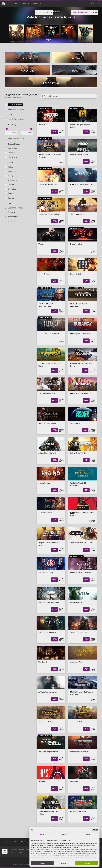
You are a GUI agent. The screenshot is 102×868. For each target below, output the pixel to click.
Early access (12, 157)
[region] (20, 465)
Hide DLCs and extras (16, 119)
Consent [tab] (41, 835)
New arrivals (12, 148)
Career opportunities (28, 842)
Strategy (11, 198)
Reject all (42, 863)
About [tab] (88, 835)
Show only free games (16, 139)
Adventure (12, 171)
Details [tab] (64, 835)
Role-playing (12, 180)
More (26, 4)
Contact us (16, 842)
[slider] (7, 129)
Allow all (87, 863)
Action (10, 167)
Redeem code (6, 842)
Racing (10, 176)
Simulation (12, 189)
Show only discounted (16, 109)
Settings (64, 863)
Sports (10, 194)
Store (15, 4)
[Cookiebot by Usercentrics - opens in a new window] (91, 830)
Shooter (11, 185)
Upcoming (12, 153)
